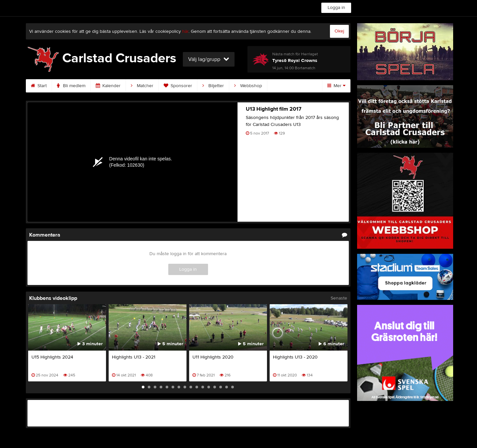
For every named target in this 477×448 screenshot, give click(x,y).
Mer (336, 86)
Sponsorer (178, 86)
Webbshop (248, 86)
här (185, 31)
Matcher (142, 86)
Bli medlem (71, 86)
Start (39, 86)
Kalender (108, 86)
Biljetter (213, 86)
